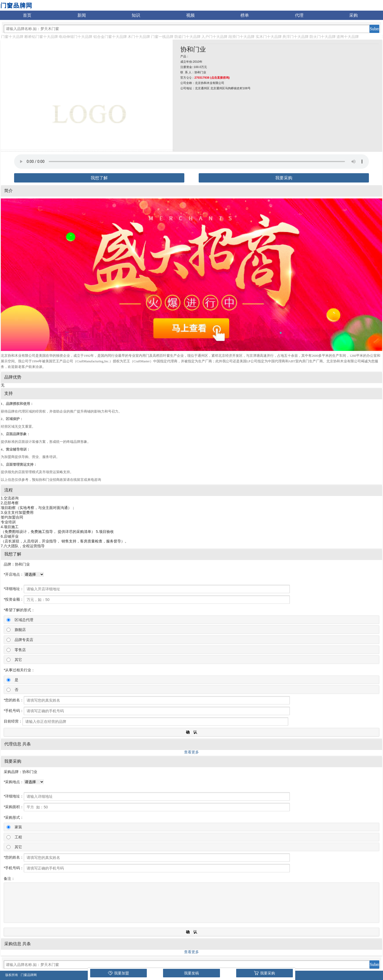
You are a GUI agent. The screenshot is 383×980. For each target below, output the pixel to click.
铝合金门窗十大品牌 (110, 37)
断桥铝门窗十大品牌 (41, 37)
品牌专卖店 (24, 640)
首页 (27, 15)
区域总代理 (24, 620)
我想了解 (99, 178)
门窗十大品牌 (12, 37)
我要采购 (284, 178)
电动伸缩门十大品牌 (76, 37)
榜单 (245, 15)
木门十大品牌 (139, 37)
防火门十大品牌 (323, 37)
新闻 (82, 15)
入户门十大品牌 (214, 37)
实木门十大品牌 (269, 37)
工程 (18, 837)
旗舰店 (20, 630)
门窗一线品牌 (162, 37)
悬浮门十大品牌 (295, 37)
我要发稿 (191, 973)
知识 (136, 15)
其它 (18, 660)
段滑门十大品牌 (242, 37)
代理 (299, 15)
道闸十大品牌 (348, 37)
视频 (190, 15)
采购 (353, 15)
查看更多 (191, 752)
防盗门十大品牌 (188, 37)
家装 (18, 827)
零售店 (20, 650)
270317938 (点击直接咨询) (212, 78)
